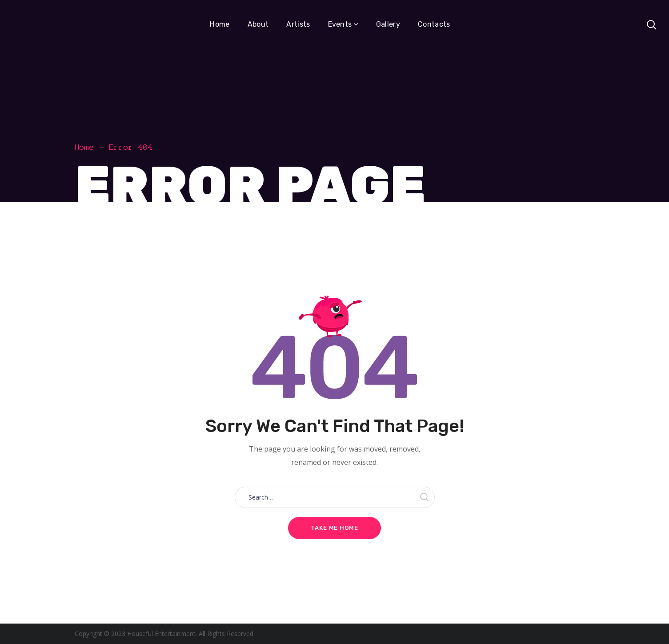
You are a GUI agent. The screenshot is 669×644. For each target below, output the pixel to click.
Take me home (334, 528)
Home (84, 147)
